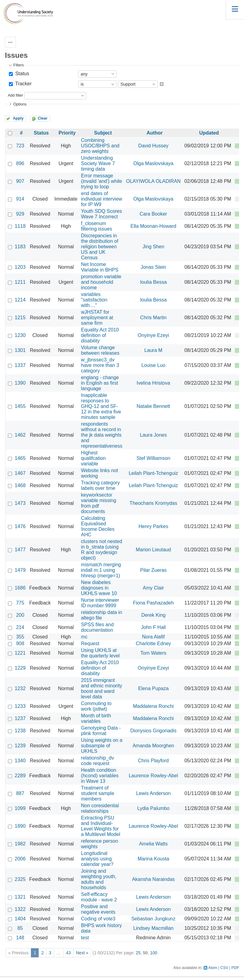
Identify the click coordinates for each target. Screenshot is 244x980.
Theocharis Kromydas (153, 503)
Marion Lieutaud (154, 550)
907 (20, 181)
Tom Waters (154, 653)
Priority (67, 133)
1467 (20, 473)
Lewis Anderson (153, 793)
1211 (20, 282)
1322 (20, 909)
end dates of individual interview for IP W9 (102, 199)
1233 (20, 706)
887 (20, 793)
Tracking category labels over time (101, 485)
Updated (209, 133)
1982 (20, 844)
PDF (235, 968)
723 (20, 146)
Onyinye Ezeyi (153, 335)
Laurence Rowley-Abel (153, 776)
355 (20, 637)
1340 (20, 761)
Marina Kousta (153, 859)
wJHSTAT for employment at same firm (97, 318)
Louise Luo (153, 365)
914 (20, 199)
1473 (20, 503)
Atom (213, 968)
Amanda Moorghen (153, 746)
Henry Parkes (154, 526)
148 (20, 938)
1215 (20, 318)
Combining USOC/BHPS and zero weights (100, 146)
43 (69, 953)
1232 (20, 688)
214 (20, 627)
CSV (224, 968)
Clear (43, 118)
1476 (20, 526)
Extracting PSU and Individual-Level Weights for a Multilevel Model (101, 826)
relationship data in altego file (102, 615)
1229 (20, 668)
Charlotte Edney (154, 643)
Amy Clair (153, 588)
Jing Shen (153, 247)
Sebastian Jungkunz (153, 919)
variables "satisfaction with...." (94, 300)
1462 (20, 435)
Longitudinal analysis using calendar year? (97, 859)
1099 (20, 808)
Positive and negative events (98, 909)
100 (154, 953)
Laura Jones (153, 435)
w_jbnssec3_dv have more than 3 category (100, 365)
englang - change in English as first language (100, 383)
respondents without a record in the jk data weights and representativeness (102, 435)
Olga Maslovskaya (154, 163)
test (85, 938)
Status (21, 74)
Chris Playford (153, 761)
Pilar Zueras (153, 570)
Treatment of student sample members (98, 793)
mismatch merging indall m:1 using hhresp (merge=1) (101, 570)
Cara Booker (153, 214)
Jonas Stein (153, 267)
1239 (20, 746)
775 (20, 603)
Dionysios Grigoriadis (153, 731)
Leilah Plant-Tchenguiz (153, 473)
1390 (20, 383)
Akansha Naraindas (153, 879)
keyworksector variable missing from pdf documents (99, 503)
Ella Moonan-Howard (153, 226)
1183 (20, 247)
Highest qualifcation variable (94, 458)
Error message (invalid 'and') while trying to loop (102, 181)
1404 (20, 919)
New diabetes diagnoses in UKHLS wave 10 (99, 588)
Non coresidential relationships (100, 808)
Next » (82, 953)
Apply (18, 118)
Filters (18, 65)
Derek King (153, 615)
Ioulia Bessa (153, 282)
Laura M (154, 350)
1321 (20, 897)
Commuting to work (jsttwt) (96, 706)
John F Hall (154, 627)
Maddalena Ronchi (153, 706)
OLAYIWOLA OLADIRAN (153, 181)
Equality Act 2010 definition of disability (100, 335)
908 (20, 643)
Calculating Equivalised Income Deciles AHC (98, 526)
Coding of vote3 (98, 919)
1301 (20, 350)
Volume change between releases (100, 350)
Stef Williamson (153, 458)
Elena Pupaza (153, 688)
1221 (20, 653)
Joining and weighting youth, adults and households (99, 879)
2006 (20, 859)
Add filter (15, 95)
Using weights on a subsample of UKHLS (102, 746)
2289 (20, 776)
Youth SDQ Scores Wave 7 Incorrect (102, 214)
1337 (20, 365)
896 (20, 163)
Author (155, 133)
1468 (20, 485)
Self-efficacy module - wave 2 (99, 897)
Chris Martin (153, 318)
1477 (20, 550)
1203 (20, 267)
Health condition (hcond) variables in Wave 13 (100, 776)
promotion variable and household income (101, 282)
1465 (20, 458)
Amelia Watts (153, 844)
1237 (20, 718)
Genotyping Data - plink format (101, 731)
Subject (103, 133)
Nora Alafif (153, 637)
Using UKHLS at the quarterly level (100, 653)
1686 (20, 588)
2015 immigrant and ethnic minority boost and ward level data (102, 688)
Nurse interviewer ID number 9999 (100, 603)
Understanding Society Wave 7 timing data (98, 163)
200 (20, 615)
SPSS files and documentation (98, 627)
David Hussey (154, 146)
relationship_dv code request (98, 761)
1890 (20, 826)
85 (20, 928)
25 (138, 953)
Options (20, 104)
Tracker (23, 84)
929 (20, 214)
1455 (20, 406)
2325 (20, 879)
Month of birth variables (96, 718)
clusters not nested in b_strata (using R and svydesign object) (102, 550)
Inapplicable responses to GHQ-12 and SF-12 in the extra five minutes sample (101, 406)
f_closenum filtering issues (97, 226)
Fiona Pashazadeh (153, 603)
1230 (20, 335)
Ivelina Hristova (153, 383)
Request (90, 643)
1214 (20, 300)
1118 (20, 226)
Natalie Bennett (153, 406)
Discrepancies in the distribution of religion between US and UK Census (100, 247)
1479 (20, 570)
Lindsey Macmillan (153, 928)
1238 (20, 731)
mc (84, 637)
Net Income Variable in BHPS (100, 267)
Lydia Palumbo (153, 808)
